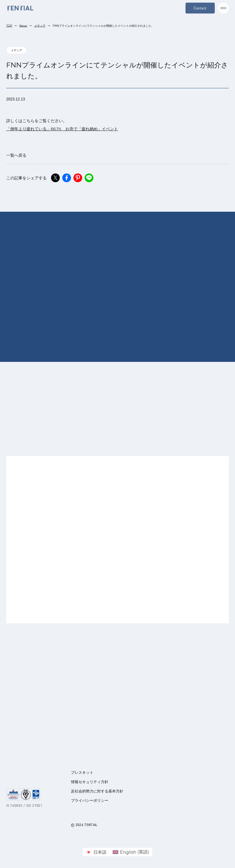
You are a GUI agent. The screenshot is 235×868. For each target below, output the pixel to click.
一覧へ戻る (16, 155)
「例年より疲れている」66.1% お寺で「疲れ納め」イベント (62, 129)
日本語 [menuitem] (100, 852)
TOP (9, 26)
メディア (40, 26)
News (23, 26)
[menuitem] (96, 852)
